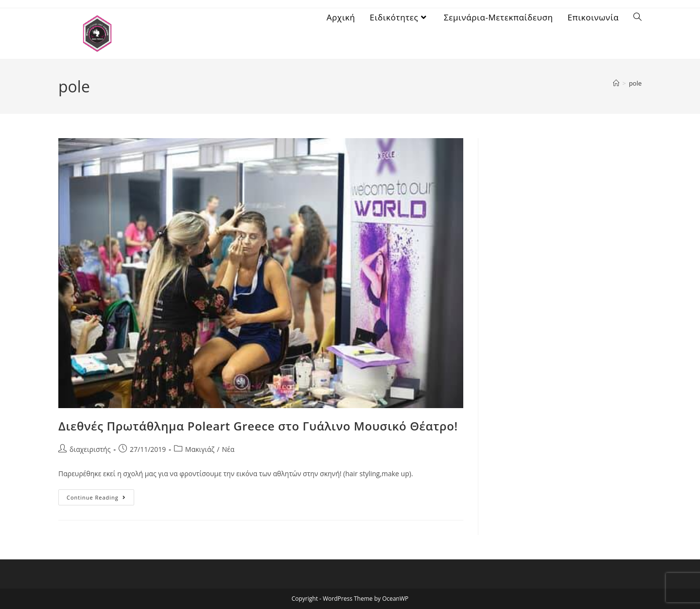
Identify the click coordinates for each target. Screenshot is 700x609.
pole (635, 83)
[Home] (616, 83)
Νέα (228, 449)
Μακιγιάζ (200, 449)
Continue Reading (100, 495)
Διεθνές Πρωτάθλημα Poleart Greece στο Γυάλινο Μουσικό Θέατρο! (258, 426)
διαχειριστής (90, 449)
